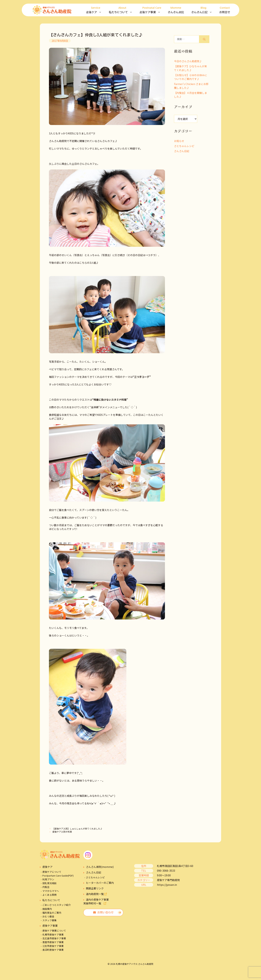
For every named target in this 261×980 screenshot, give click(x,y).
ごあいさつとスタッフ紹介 (57, 905)
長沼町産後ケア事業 (53, 950)
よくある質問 (49, 895)
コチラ (152, 255)
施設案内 (47, 909)
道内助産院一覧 (96, 894)
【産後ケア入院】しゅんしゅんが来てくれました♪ (77, 829)
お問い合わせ (103, 912)
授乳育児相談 (49, 883)
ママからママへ (51, 891)
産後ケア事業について (54, 931)
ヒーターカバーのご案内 (100, 883)
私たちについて (122, 10)
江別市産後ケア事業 (53, 946)
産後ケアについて (52, 872)
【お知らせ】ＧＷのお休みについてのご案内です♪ (190, 77)
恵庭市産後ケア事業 (53, 942)
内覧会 (46, 887)
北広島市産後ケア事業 (54, 938)
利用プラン (48, 879)
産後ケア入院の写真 (62, 832)
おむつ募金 (48, 916)
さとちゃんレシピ (184, 146)
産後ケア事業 (152, 10)
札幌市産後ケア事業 (53, 935)
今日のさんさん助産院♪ (188, 61)
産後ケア (96, 10)
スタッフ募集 (49, 920)
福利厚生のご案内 (52, 913)
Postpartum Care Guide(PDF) (58, 876)
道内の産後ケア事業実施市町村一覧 (96, 901)
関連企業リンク (95, 888)
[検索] (204, 39)
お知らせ (179, 141)
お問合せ (225, 9)
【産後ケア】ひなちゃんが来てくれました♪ (190, 68)
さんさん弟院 (176, 9)
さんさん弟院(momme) (100, 867)
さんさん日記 (203, 10)
